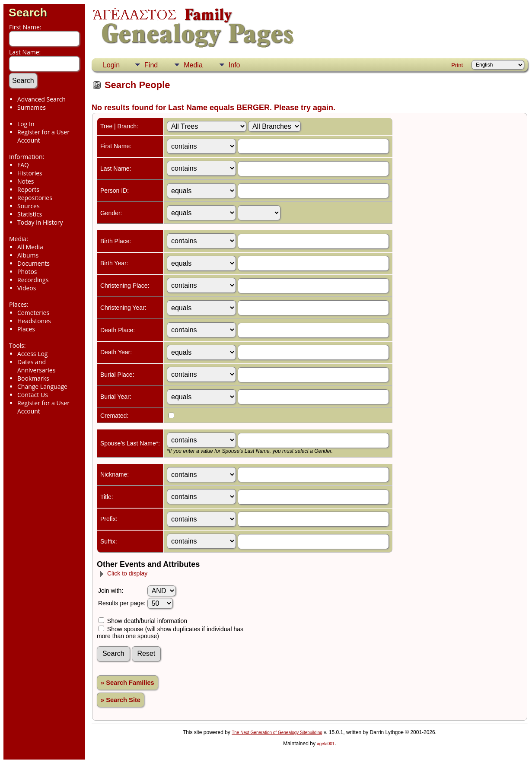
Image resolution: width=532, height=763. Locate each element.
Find (151, 65)
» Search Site (121, 700)
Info (234, 65)
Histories (30, 173)
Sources (29, 206)
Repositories (35, 198)
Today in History (40, 222)
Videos (27, 288)
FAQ (23, 165)
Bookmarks (33, 378)
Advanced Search (41, 99)
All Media (30, 247)
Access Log (32, 354)
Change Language (42, 386)
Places (26, 329)
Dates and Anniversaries (36, 366)
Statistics (30, 214)
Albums (28, 255)
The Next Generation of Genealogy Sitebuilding (277, 733)
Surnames (32, 107)
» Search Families (127, 683)
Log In (26, 124)
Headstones (34, 321)
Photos (27, 272)
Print (457, 65)
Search (28, 13)
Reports (28, 189)
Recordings (33, 280)
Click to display (123, 573)
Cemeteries (33, 313)
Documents (33, 263)
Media (193, 65)
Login (111, 65)
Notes (26, 181)
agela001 (326, 744)
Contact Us (33, 395)
